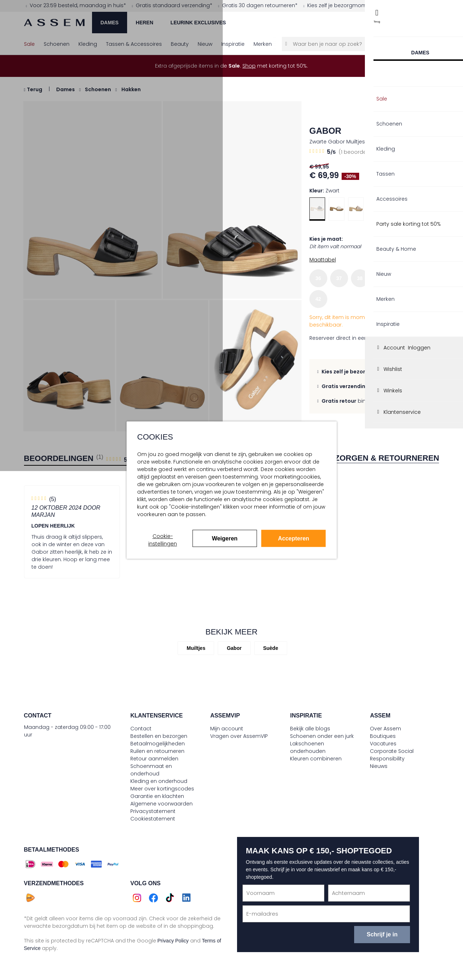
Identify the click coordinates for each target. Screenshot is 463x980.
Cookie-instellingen (163, 540)
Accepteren (293, 538)
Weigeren (225, 538)
